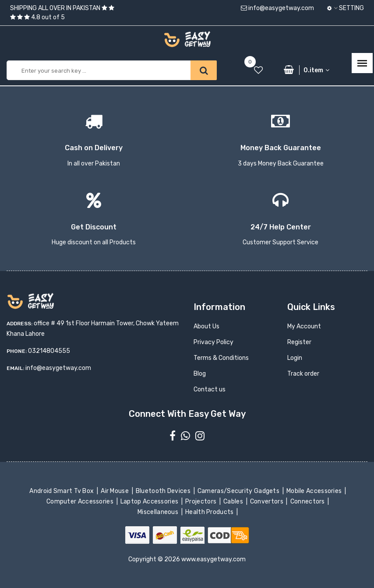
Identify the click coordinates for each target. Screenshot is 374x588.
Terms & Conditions (221, 358)
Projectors (202, 502)
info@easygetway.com (277, 8)
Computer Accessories (81, 502)
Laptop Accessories (150, 502)
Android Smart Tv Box (62, 491)
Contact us (210, 389)
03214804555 (49, 351)
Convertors (268, 502)
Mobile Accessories (315, 491)
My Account (304, 326)
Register (299, 342)
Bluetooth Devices (164, 491)
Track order (303, 374)
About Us (206, 326)
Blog (200, 374)
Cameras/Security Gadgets (239, 491)
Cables (234, 502)
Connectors (308, 502)
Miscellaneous (159, 512)
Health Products (210, 512)
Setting (346, 8)
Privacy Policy (213, 342)
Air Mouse (116, 491)
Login (295, 358)
